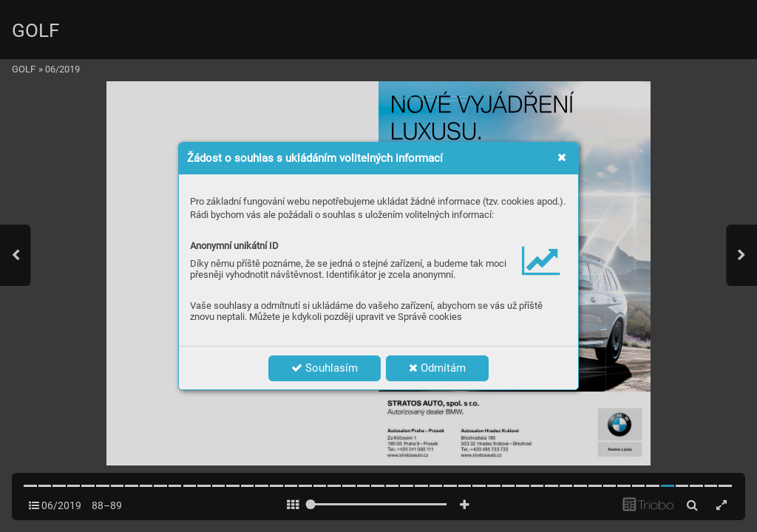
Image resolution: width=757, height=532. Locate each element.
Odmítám (437, 368)
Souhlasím (325, 368)
